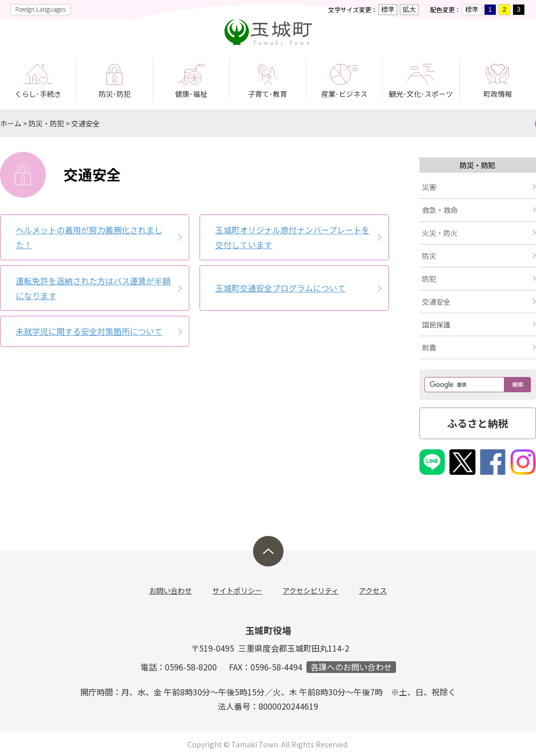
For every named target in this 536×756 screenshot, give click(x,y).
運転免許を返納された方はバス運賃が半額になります (93, 288)
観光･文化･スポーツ (421, 94)
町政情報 (498, 94)
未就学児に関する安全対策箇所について (89, 331)
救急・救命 (440, 210)
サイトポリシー (237, 590)
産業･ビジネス (344, 94)
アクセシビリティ (311, 590)
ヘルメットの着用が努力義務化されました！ (89, 237)
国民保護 (436, 325)
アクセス (373, 590)
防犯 (429, 279)
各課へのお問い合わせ (351, 667)
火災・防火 (440, 233)
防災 (429, 256)
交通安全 (86, 123)
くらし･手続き (38, 94)
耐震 (429, 347)
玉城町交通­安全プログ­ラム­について (280, 288)
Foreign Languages (40, 9)
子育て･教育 (267, 94)
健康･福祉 (191, 94)
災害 (429, 187)
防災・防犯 (46, 123)
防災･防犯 (115, 94)
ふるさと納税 (477, 423)
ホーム (11, 123)
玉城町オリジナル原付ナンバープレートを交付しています (292, 237)
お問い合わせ (171, 590)
